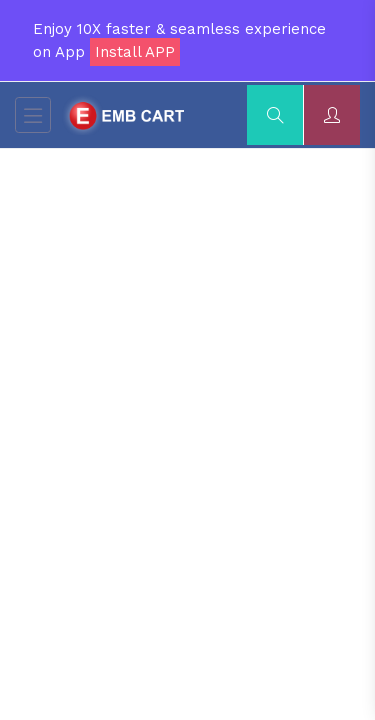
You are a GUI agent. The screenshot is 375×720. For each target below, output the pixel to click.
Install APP (135, 52)
